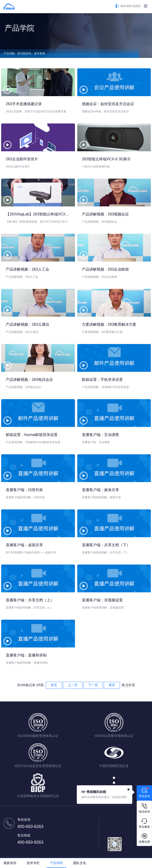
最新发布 (10, 863)
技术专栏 (33, 863)
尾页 (112, 685)
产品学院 (56, 863)
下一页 (93, 685)
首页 (54, 685)
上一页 (73, 685)
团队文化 (80, 863)
